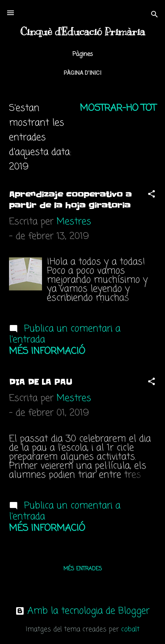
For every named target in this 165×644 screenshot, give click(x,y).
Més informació (47, 351)
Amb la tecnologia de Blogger (82, 611)
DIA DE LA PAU (40, 382)
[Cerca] (154, 15)
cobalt (130, 630)
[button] (151, 195)
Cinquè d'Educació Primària (83, 32)
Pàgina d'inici (82, 73)
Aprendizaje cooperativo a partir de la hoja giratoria (70, 200)
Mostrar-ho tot (118, 108)
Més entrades (83, 569)
